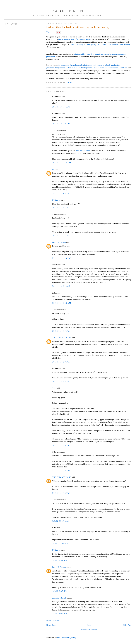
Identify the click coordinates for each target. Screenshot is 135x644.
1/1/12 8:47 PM (60, 591)
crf (53, 169)
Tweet (49, 32)
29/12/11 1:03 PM (61, 193)
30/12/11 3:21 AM (61, 286)
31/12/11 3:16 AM (61, 470)
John (54, 388)
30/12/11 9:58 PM (61, 445)
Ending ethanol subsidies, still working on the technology (78, 27)
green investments (59, 598)
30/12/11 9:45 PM (61, 381)
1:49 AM (69, 83)
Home (89, 625)
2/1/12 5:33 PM (60, 614)
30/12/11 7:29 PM (61, 362)
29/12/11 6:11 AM (61, 107)
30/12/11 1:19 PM (61, 331)
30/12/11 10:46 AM (62, 303)
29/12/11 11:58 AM (62, 163)
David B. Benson (59, 242)
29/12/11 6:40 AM (61, 124)
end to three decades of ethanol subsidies (74, 39)
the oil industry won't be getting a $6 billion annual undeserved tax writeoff (101, 44)
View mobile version (89, 630)
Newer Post (51, 625)
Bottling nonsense (83, 151)
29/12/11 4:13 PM (61, 236)
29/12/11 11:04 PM (62, 258)
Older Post (127, 625)
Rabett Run (67, 11)
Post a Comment (53, 620)
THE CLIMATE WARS (62, 338)
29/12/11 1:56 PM (61, 208)
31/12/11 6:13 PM (61, 493)
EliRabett (56, 200)
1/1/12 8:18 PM (60, 560)
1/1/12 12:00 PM (60, 543)
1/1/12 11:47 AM (60, 521)
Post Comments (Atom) (67, 638)
